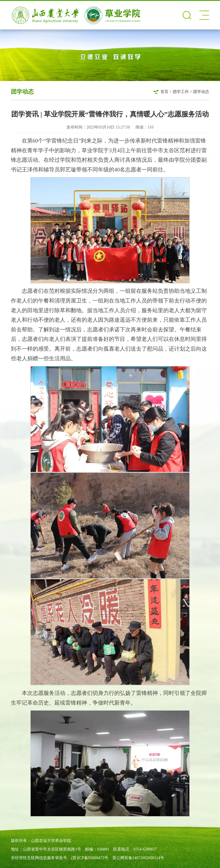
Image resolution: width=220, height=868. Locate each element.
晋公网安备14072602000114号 (138, 858)
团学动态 (201, 92)
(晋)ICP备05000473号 (90, 858)
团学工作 (181, 92)
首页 (164, 92)
